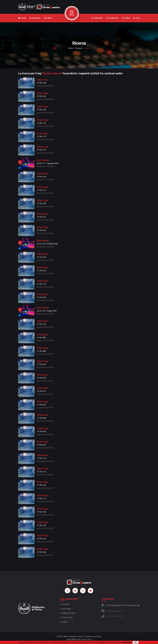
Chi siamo (65, 604)
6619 (122, 616)
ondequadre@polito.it (112, 611)
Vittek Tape (42, 80)
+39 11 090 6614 (112, 616)
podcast (79, 48)
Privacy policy (66, 617)
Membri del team (68, 613)
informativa (127, 642)
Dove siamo (65, 609)
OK (136, 642)
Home (70, 48)
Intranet (64, 622)
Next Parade (43, 160)
